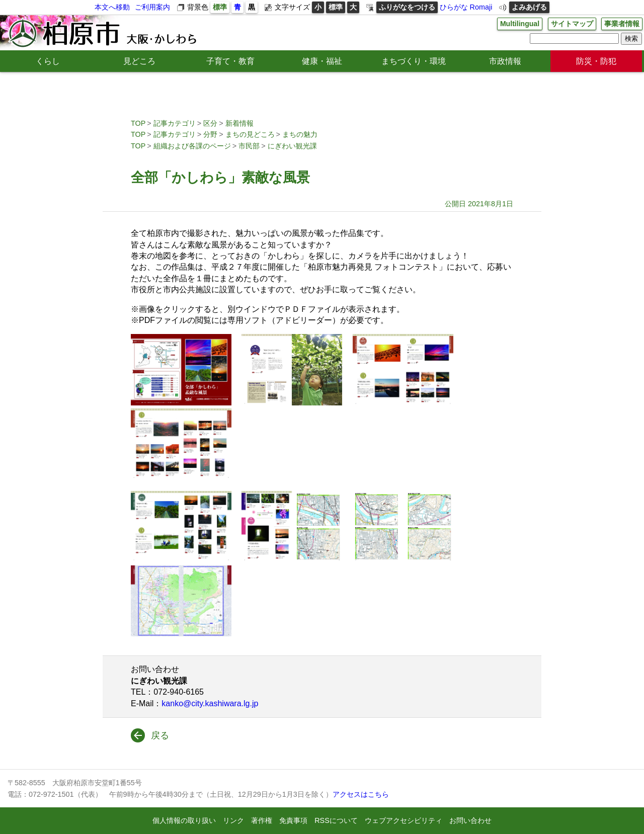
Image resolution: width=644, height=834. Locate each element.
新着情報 (239, 123)
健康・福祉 (322, 61)
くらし (48, 61)
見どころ (139, 61)
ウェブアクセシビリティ (404, 820)
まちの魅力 (300, 134)
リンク (233, 820)
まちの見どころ (250, 134)
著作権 (262, 820)
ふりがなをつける (407, 7)
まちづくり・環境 (414, 61)
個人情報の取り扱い (184, 820)
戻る (160, 735)
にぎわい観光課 (292, 146)
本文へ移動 (112, 7)
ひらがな (454, 7)
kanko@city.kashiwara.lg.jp (210, 703)
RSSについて (336, 820)
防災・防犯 (596, 61)
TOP (138, 123)
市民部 (249, 146)
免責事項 (293, 820)
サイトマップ (572, 24)
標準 (220, 7)
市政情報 (505, 61)
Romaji (481, 7)
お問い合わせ (470, 820)
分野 (210, 134)
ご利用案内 (152, 7)
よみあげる (529, 7)
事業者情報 (622, 24)
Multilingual (519, 24)
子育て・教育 (230, 61)
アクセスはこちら (361, 794)
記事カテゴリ (175, 123)
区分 (210, 123)
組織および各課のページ (192, 146)
